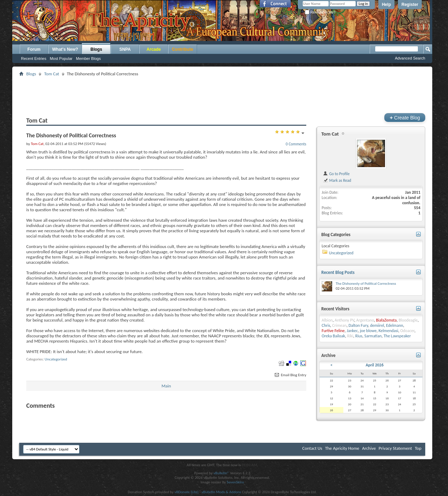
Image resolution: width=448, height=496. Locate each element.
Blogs (96, 49)
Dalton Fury (358, 325)
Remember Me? (320, 12)
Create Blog (405, 118)
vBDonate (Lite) (186, 492)
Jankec (352, 331)
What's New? (65, 49)
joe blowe (368, 331)
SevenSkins (235, 482)
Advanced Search (410, 58)
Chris (326, 325)
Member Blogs (88, 58)
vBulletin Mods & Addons (221, 492)
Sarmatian (373, 336)
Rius (359, 336)
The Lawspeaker (397, 336)
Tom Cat (52, 74)
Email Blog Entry (290, 375)
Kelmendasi (388, 331)
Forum (34, 49)
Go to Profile (336, 174)
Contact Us (312, 448)
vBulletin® (221, 473)
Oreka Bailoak (333, 336)
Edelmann (395, 325)
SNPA (125, 49)
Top (418, 448)
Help (386, 5)
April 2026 (375, 365)
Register (410, 5)
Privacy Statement (395, 448)
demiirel (377, 325)
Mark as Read (337, 180)
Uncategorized (56, 359)
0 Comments (296, 144)
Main (166, 386)
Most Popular (61, 58)
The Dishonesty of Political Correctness (366, 284)
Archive (369, 448)
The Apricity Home (342, 448)
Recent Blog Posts (338, 272)
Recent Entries (34, 58)
